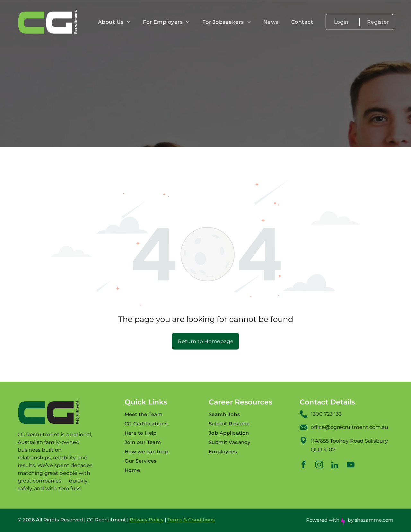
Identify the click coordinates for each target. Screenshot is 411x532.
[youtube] (351, 466)
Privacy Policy (147, 520)
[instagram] (319, 466)
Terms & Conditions (191, 520)
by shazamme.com (371, 520)
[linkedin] (335, 466)
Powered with (323, 520)
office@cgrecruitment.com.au (350, 427)
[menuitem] (114, 22)
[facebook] (303, 466)
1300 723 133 (326, 414)
